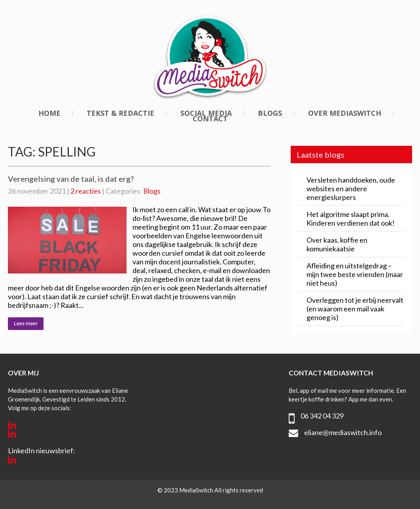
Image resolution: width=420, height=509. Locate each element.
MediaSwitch (197, 490)
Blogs (270, 113)
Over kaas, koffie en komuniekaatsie (337, 244)
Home (49, 113)
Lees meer (26, 324)
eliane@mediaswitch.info (343, 432)
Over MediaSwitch (345, 113)
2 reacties (86, 191)
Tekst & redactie (120, 113)
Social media (206, 113)
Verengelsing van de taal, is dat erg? (71, 179)
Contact (210, 119)
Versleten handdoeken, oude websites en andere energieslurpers (351, 189)
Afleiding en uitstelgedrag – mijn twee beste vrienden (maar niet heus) (355, 274)
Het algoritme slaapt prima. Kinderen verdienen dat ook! (351, 219)
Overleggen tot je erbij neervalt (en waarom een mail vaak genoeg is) (355, 309)
